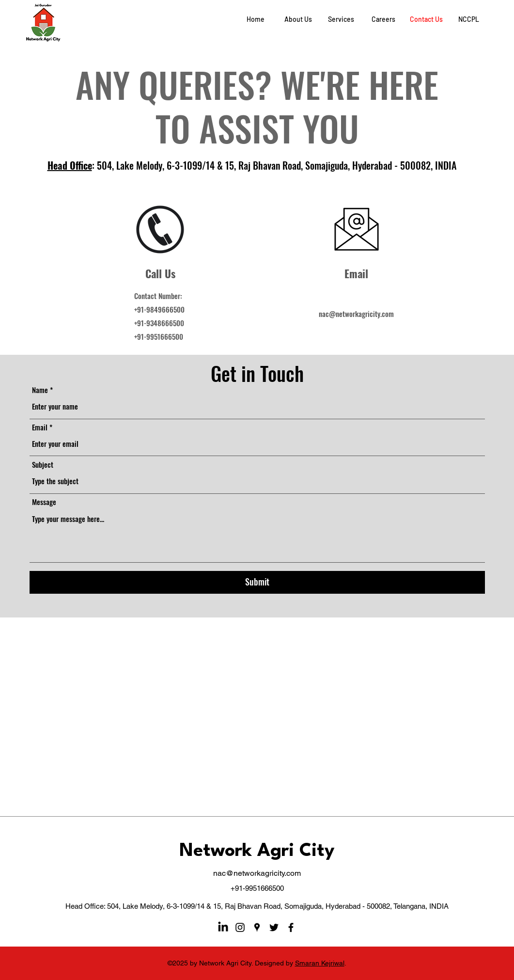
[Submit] (257, 582)
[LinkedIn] (223, 927)
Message (44, 502)
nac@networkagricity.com (356, 314)
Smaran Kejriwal (320, 963)
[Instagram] (240, 927)
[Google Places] (257, 927)
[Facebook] (291, 927)
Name (40, 390)
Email (40, 427)
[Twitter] (274, 927)
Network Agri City (257, 851)
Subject (43, 465)
